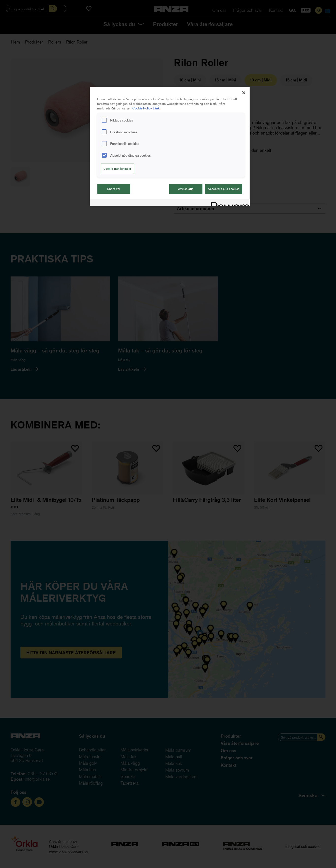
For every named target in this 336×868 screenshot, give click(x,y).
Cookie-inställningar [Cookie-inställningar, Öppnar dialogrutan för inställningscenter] (117, 169)
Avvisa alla (186, 189)
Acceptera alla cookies (224, 189)
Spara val (114, 189)
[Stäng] (244, 93)
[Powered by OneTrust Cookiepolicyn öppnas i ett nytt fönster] (229, 203)
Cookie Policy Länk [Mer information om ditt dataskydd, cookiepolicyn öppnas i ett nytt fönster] (146, 108)
